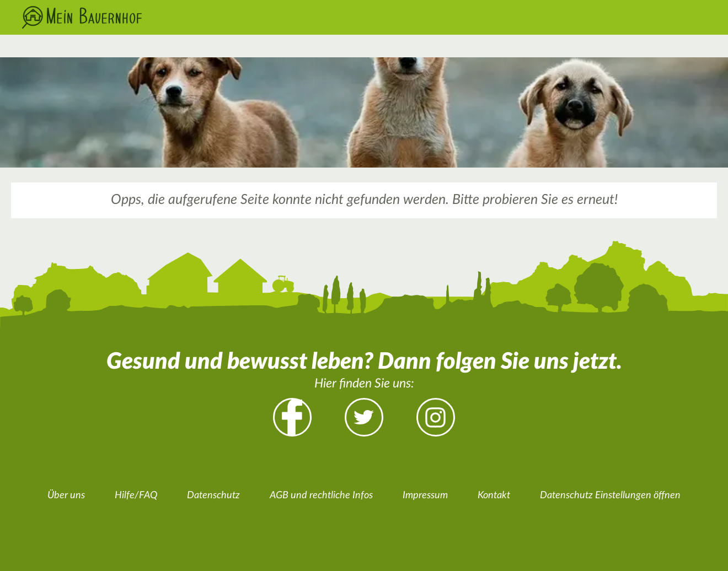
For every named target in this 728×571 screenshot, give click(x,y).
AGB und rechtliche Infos (321, 495)
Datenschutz (213, 495)
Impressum (425, 495)
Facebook (292, 417)
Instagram (436, 417)
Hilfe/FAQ (136, 495)
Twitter (364, 417)
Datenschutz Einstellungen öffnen (610, 495)
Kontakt (494, 495)
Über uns (66, 495)
